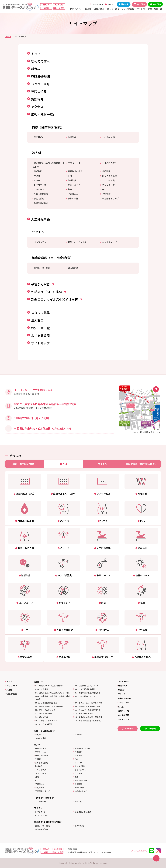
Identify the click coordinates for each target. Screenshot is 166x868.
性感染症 (72, 137)
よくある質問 (40, 335)
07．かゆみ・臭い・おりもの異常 (88, 703)
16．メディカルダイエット (46, 721)
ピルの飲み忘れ (109, 163)
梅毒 (70, 189)
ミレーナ (38, 180)
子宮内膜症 (39, 198)
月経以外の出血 (75, 171)
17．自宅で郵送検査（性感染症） (88, 721)
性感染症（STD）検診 (48, 292)
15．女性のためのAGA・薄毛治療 (88, 717)
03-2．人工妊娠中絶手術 (85, 689)
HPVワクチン (40, 242)
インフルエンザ (109, 242)
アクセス (37, 107)
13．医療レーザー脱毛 (84, 713)
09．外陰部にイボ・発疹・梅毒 (88, 706)
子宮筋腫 (106, 194)
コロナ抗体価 (108, 137)
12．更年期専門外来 (43, 713)
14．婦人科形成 (42, 717)
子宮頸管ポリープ (110, 198)
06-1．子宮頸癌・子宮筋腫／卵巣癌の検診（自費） (53, 698)
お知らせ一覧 (40, 328)
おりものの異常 (109, 176)
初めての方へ (40, 61)
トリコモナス (40, 185)
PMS (70, 176)
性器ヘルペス (74, 185)
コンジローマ (108, 185)
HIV (104, 189)
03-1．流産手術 (42, 689)
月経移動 (38, 171)
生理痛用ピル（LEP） (84, 748)
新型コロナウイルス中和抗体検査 (56, 299)
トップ (8, 36)
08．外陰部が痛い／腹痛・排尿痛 (49, 706)
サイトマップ (40, 343)
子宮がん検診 (42, 284)
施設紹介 (37, 99)
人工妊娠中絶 (40, 219)
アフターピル (74, 163)
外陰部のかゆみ (41, 203)
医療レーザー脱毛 (42, 268)
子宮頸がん (39, 137)
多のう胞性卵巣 (41, 194)
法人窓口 (37, 320)
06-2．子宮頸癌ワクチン (85, 696)
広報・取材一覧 (125, 698)
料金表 (36, 69)
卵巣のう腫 (73, 198)
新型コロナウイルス (77, 242)
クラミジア (39, 189)
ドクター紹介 (40, 84)
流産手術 (78, 801)
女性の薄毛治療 (41, 829)
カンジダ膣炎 (108, 180)
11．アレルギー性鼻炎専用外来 (88, 710)
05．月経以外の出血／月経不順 (88, 693)
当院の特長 (39, 91)
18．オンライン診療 (43, 724)
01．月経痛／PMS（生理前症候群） (50, 686)
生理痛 (37, 176)
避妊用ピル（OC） (43, 748)
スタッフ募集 (40, 313)
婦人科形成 (73, 268)
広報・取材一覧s (43, 114)
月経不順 (106, 171)
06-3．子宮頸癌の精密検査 (46, 703)
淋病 (37, 777)
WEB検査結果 (41, 76)
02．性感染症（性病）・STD (86, 686)
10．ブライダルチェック (45, 710)
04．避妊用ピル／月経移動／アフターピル (53, 693)
